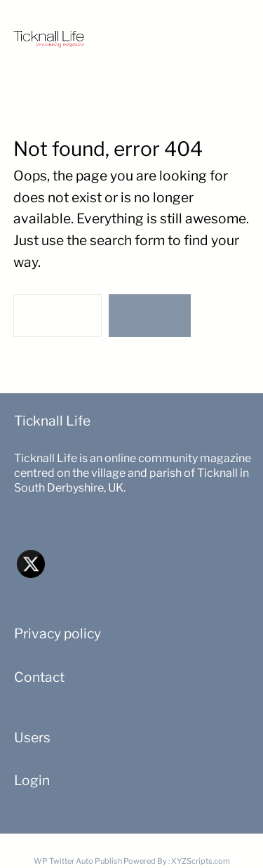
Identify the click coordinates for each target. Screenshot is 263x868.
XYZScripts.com (201, 861)
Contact (39, 677)
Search (149, 315)
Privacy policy (58, 633)
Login (32, 780)
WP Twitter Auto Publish (78, 861)
